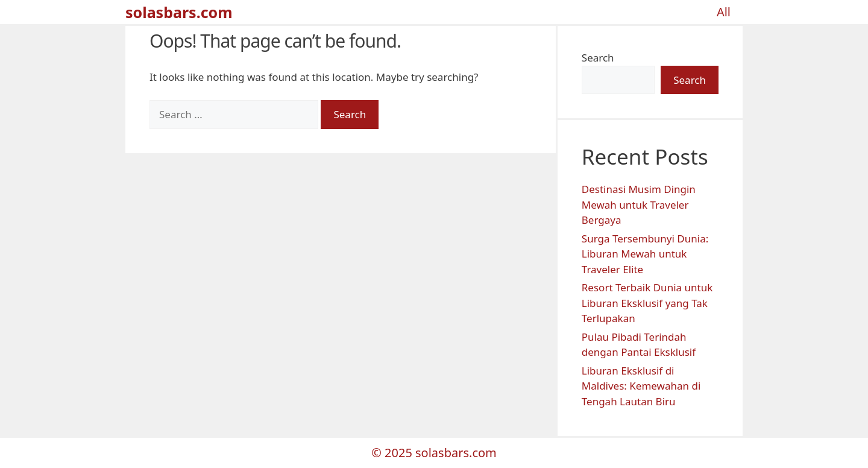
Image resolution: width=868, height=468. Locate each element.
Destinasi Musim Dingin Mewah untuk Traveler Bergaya (639, 204)
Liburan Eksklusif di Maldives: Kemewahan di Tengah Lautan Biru (641, 386)
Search (598, 58)
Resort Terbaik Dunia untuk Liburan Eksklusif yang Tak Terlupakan (647, 303)
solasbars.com (179, 12)
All (724, 12)
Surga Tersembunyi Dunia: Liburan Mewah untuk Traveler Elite (645, 254)
